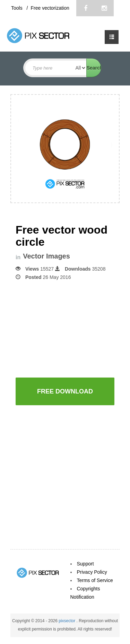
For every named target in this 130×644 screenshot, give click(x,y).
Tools (18, 8)
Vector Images (46, 256)
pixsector (67, 621)
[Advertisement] (73, 328)
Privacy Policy (92, 572)
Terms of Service (95, 580)
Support (85, 564)
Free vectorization (50, 8)
